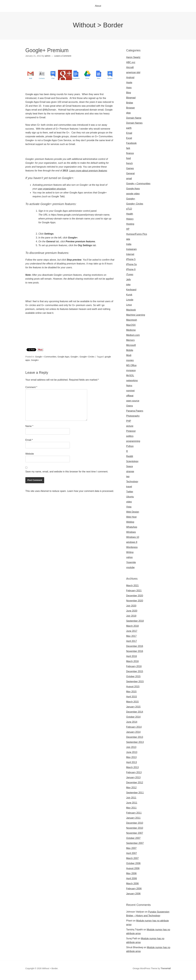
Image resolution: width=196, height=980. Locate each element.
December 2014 (135, 712)
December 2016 (135, 646)
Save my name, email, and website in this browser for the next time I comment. (67, 472)
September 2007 (135, 843)
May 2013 (131, 757)
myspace (131, 370)
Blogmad (131, 98)
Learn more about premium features (88, 171)
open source (133, 401)
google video (133, 194)
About (98, 6)
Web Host (131, 517)
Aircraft (130, 67)
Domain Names (134, 123)
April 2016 (132, 656)
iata (128, 239)
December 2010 (135, 823)
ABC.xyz (131, 62)
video (129, 502)
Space (130, 466)
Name (29, 426)
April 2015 (132, 697)
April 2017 (132, 641)
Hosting (130, 224)
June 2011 (132, 803)
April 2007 (132, 853)
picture (130, 426)
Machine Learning (136, 315)
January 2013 (133, 777)
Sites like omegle (58, 978)
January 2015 (133, 707)
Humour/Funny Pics (137, 234)
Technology (132, 482)
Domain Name (134, 118)
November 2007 (135, 833)
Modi (129, 355)
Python (130, 446)
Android (130, 77)
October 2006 (133, 863)
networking (132, 381)
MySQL (130, 375)
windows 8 (132, 542)
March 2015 (132, 702)
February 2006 (134, 889)
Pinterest (131, 431)
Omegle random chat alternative (85, 978)
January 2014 (133, 732)
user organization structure (52, 189)
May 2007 (131, 848)
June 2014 (132, 722)
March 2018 (132, 626)
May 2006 (131, 873)
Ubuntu (130, 497)
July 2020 (131, 606)
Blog (129, 93)
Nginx (129, 386)
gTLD (129, 209)
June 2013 (132, 752)
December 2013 (135, 737)
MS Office (131, 365)
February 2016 (134, 666)
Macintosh (132, 320)
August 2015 (133, 687)
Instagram (131, 249)
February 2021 (134, 591)
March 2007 (132, 858)
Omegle (13, 978)
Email (29, 440)
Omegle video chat (112, 978)
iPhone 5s (131, 264)
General (130, 173)
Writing (130, 552)
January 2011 (133, 818)
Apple (129, 83)
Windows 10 (133, 537)
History (130, 219)
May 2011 (131, 808)
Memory (130, 340)
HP (128, 229)
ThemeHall (166, 968)
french (129, 163)
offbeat (130, 396)
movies (130, 360)
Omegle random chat (37, 978)
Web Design (133, 512)
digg (128, 113)
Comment (31, 387)
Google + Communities (46, 357)
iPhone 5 (131, 259)
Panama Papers (135, 411)
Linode (130, 300)
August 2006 (133, 868)
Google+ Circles (87, 357)
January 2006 (133, 894)
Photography (133, 416)
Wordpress (132, 547)
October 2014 (133, 717)
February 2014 (134, 727)
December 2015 (135, 671)
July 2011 (131, 798)
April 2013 (132, 762)
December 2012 (135, 782)
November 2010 (135, 828)
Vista (129, 507)
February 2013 (134, 772)
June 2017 (132, 631)
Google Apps (63, 357)
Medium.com (133, 335)
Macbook (131, 310)
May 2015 (131, 692)
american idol (133, 72)
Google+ (75, 357)
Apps (129, 88)
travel (129, 487)
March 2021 (132, 586)
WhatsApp (132, 527)
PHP (129, 421)
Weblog (130, 522)
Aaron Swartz (133, 57)
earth (129, 128)
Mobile (130, 350)
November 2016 (135, 651)
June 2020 (132, 611)
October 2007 (133, 838)
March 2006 (132, 884)
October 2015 (133, 676)
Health (130, 214)
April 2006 (132, 878)
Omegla (21, 978)
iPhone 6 (131, 269)
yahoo (129, 557)
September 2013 (135, 742)
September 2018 (135, 621)
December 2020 (135, 596)
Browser (131, 108)
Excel (129, 138)
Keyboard (131, 290)
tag (128, 476)
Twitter (130, 492)
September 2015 (135, 681)
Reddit (130, 456)
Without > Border (98, 25)
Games (130, 168)
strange (130, 471)
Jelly (129, 280)
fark (128, 148)
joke (128, 285)
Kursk (129, 295)
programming (133, 441)
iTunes (130, 274)
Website (30, 454)
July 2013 (131, 747)
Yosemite (131, 562)
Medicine (131, 330)
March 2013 (132, 767)
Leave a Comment (63, 56)
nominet (130, 391)
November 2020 (135, 601)
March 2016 (132, 661)
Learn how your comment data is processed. (91, 491)
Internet (130, 254)
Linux (129, 305)
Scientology (132, 461)
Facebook (131, 143)
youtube (130, 567)
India (129, 244)
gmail (129, 178)
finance (130, 153)
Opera (129, 406)
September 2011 (135, 793)
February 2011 (134, 813)
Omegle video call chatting (137, 978)
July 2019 (131, 616)
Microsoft (131, 345)
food (128, 158)
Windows (131, 532)
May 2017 (131, 636)
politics (130, 436)
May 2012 (131, 788)
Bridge (130, 103)
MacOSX (131, 325)
